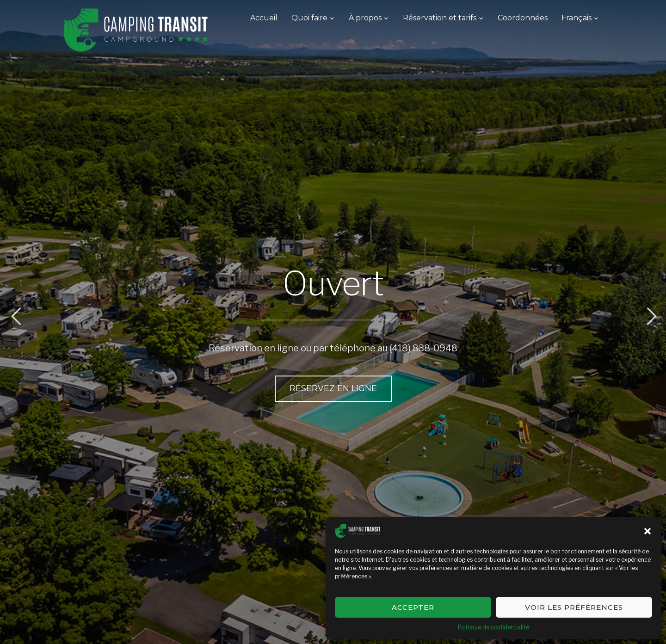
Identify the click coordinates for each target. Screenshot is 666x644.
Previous (16, 316)
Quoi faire (309, 18)
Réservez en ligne (333, 388)
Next (650, 316)
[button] (647, 531)
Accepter (413, 607)
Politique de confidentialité (493, 627)
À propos (365, 18)
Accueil (264, 18)
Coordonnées (523, 18)
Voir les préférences (574, 607)
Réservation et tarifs (440, 18)
